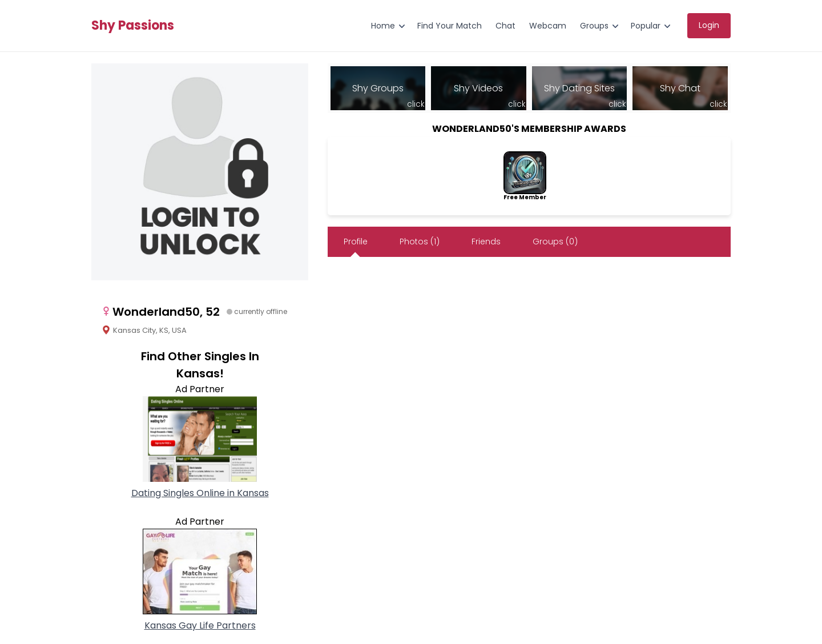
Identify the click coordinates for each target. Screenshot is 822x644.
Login (709, 25)
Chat (505, 26)
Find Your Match (450, 26)
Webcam (548, 26)
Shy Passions (133, 26)
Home (383, 26)
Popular (646, 26)
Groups (594, 26)
